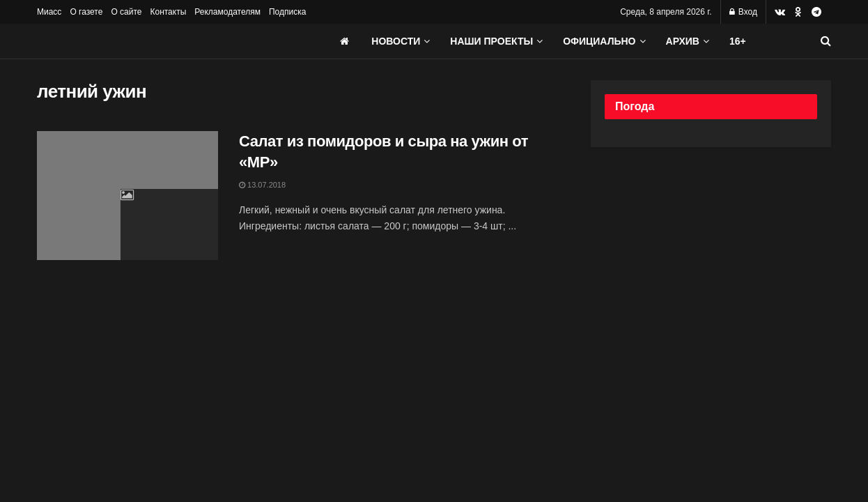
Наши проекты (491, 41)
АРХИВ (683, 41)
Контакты (168, 12)
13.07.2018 (262, 185)
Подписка (287, 12)
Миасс (49, 12)
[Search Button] (826, 41)
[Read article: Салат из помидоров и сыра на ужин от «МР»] (127, 196)
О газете (86, 12)
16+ (738, 41)
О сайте (126, 12)
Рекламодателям (227, 12)
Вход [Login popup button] (743, 12)
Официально (599, 41)
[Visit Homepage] (141, 41)
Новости (396, 41)
